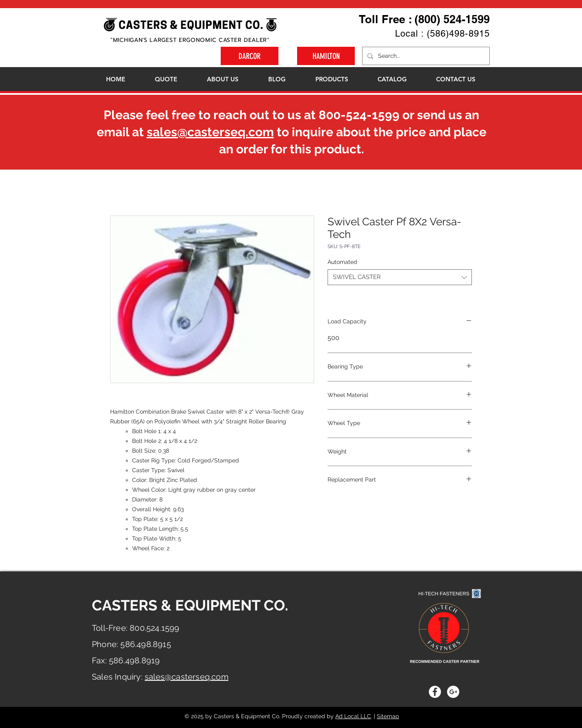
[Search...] (425, 56)
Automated (342, 262)
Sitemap (388, 716)
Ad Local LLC (353, 716)
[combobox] (400, 277)
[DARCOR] (250, 56)
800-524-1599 (359, 115)
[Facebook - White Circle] (435, 692)
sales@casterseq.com (210, 132)
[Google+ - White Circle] (453, 692)
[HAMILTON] (326, 56)
